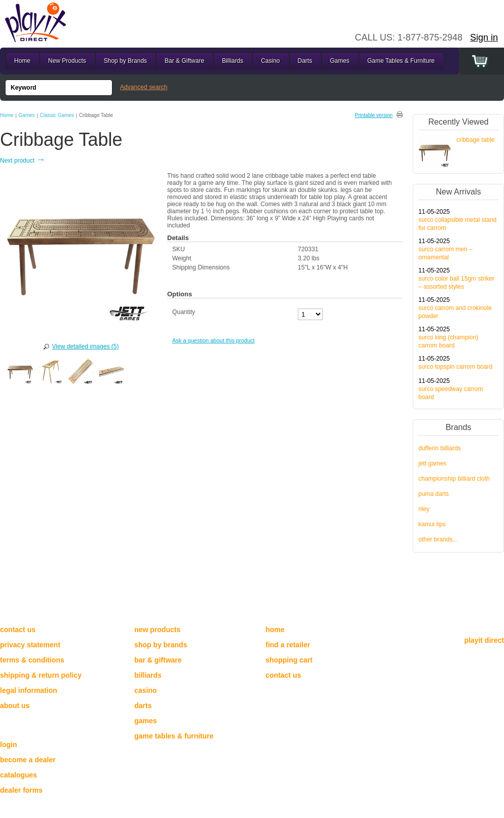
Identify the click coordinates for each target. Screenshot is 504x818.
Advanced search (144, 87)
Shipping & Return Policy (41, 675)
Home (7, 115)
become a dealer (28, 760)
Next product (23, 161)
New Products (67, 61)
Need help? (26, 613)
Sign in (484, 37)
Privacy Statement (30, 645)
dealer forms (21, 790)
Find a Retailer (288, 645)
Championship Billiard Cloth (454, 479)
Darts (305, 61)
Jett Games (432, 463)
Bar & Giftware (184, 61)
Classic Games (57, 115)
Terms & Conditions (32, 660)
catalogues (18, 775)
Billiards (232, 61)
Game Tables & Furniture (401, 61)
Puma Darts (434, 494)
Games (27, 115)
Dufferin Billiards (440, 448)
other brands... (438, 539)
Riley (424, 509)
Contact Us (283, 675)
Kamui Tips (432, 524)
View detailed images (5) (85, 346)
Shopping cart (289, 660)
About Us (15, 706)
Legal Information (29, 690)
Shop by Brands (125, 61)
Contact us (18, 630)
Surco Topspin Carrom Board (455, 367)
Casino (270, 61)
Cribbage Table (475, 140)
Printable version (374, 115)
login (8, 745)
